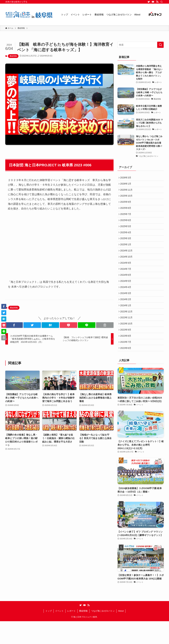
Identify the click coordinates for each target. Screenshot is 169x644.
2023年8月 (127, 357)
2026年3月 (127, 178)
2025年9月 (127, 205)
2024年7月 (127, 281)
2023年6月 (127, 370)
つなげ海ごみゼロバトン (103, 634)
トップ (49, 634)
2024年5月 (127, 295)
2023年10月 (127, 343)
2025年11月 (127, 192)
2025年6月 (127, 226)
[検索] (162, 2)
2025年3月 (127, 247)
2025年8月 (127, 212)
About (121, 634)
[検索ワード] (141, 45)
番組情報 (13, 56)
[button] (14, 325)
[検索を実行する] (160, 45)
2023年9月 (127, 350)
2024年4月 (127, 302)
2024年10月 (127, 267)
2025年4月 (127, 240)
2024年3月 (127, 309)
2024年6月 (127, 288)
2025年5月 (127, 233)
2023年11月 (127, 336)
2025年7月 (127, 219)
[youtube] (153, 2)
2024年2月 (127, 315)
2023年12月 (127, 329)
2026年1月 (127, 185)
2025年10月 (127, 199)
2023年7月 (127, 363)
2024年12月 (127, 260)
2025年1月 (127, 254)
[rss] (157, 2)
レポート (71, 634)
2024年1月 (127, 322)
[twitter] (149, 2)
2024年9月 (127, 274)
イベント (59, 634)
